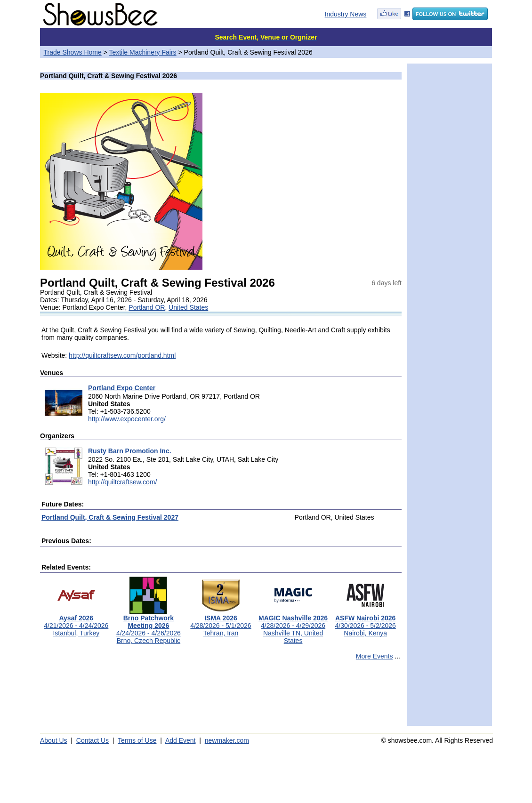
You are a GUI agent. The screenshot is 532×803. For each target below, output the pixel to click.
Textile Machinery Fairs (142, 52)
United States (188, 307)
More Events (375, 656)
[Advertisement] (221, 697)
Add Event (181, 740)
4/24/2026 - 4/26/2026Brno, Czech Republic (149, 626)
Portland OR (147, 307)
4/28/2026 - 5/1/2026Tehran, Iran (221, 622)
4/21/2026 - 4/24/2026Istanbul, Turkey (76, 622)
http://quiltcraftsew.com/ (122, 482)
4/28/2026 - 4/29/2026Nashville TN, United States (293, 626)
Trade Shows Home (73, 52)
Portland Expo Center (122, 388)
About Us (54, 740)
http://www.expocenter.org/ (127, 419)
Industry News (346, 14)
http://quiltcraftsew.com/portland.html (122, 355)
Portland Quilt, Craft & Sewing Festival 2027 (110, 517)
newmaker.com (227, 740)
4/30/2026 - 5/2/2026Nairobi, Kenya (366, 622)
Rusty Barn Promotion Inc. (130, 451)
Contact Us (93, 740)
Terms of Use (137, 740)
